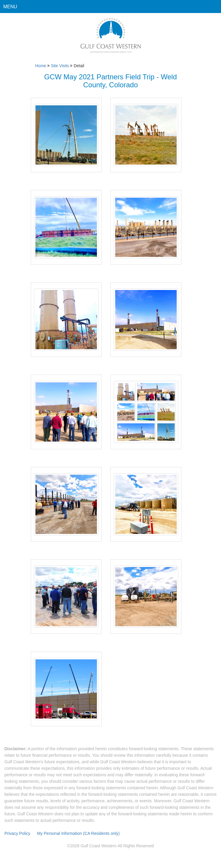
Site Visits (60, 66)
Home (41, 66)
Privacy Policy (18, 833)
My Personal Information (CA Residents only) (78, 833)
